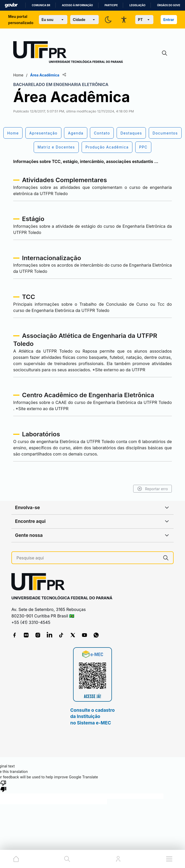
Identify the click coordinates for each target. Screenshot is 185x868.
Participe (111, 5)
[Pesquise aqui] (88, 558)
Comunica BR (41, 5)
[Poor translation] (3, 786)
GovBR (11, 5)
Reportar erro (152, 489)
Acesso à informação (77, 5)
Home (18, 75)
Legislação (137, 5)
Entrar (169, 20)
